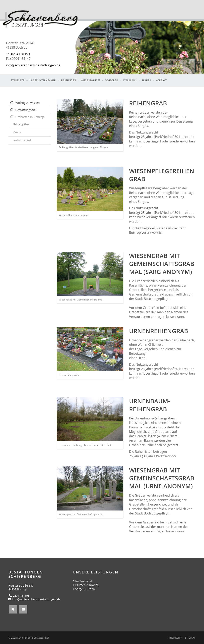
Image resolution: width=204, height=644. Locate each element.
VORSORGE (112, 80)
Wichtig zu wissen (27, 103)
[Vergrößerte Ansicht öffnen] (90, 121)
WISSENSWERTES (91, 80)
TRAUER (146, 80)
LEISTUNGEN (68, 80)
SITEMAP (190, 638)
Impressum (175, 638)
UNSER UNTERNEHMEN (43, 80)
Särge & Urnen (85, 589)
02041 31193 (21, 54)
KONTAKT (161, 80)
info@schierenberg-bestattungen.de (33, 65)
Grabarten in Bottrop (30, 117)
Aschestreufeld (22, 140)
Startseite (18, 80)
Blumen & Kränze (87, 585)
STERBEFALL (130, 80)
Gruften (18, 132)
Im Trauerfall (84, 581)
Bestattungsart (25, 110)
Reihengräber (21, 124)
